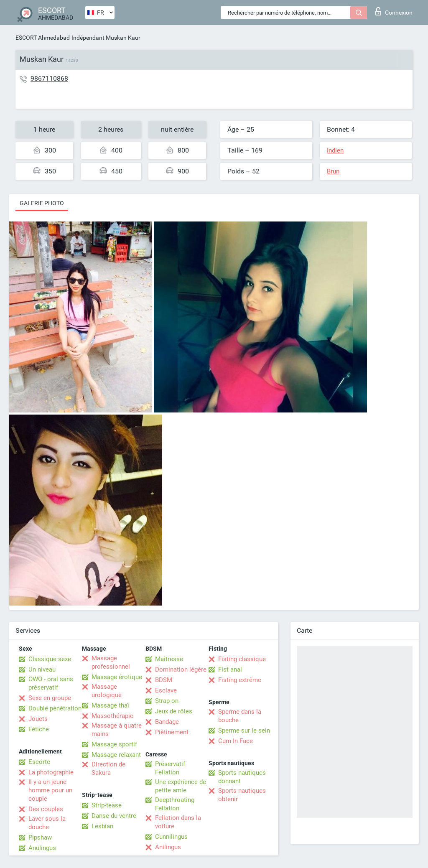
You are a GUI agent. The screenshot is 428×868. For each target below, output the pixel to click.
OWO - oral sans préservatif (51, 683)
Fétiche (39, 729)
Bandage (167, 722)
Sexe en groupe (50, 698)
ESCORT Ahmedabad (43, 38)
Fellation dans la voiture (178, 822)
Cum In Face (236, 741)
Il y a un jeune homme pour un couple (50, 790)
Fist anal (230, 669)
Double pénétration (55, 708)
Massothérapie (112, 716)
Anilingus (168, 847)
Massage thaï (110, 705)
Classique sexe (50, 659)
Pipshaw (40, 837)
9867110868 (49, 78)
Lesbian (102, 826)
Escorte (39, 762)
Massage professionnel (111, 662)
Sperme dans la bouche (240, 716)
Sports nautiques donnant (242, 777)
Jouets (38, 719)
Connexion (394, 11)
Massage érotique (117, 677)
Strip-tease (107, 805)
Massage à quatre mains (117, 730)
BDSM (164, 680)
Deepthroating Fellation (175, 804)
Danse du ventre (114, 816)
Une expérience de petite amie (181, 786)
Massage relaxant (116, 755)
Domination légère (181, 669)
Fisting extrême (240, 680)
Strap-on (167, 701)
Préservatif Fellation (170, 768)
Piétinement (172, 732)
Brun (333, 171)
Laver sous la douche (47, 823)
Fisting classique (242, 659)
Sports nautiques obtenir (242, 795)
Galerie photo (42, 203)
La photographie (51, 772)
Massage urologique (107, 691)
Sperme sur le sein (244, 731)
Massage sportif (114, 744)
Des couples (46, 809)
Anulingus (42, 848)
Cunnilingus (171, 837)
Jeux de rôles (174, 711)
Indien (335, 150)
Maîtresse (169, 659)
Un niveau (42, 669)
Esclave (166, 690)
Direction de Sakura (108, 769)
